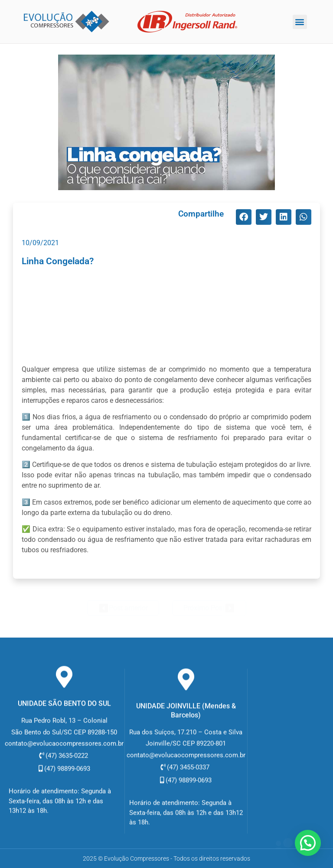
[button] (300, 22)
